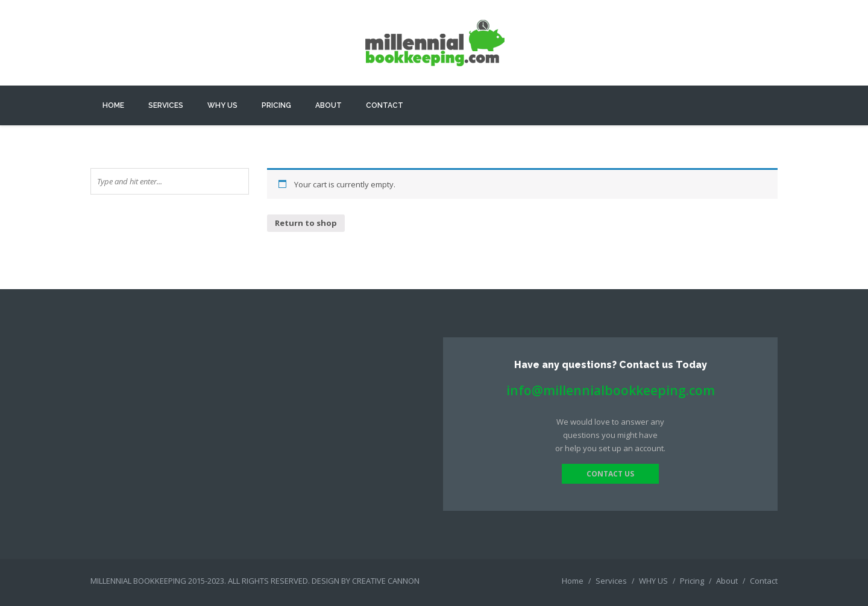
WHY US (222, 105)
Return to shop (306, 223)
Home (113, 105)
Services (166, 105)
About (329, 105)
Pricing (276, 105)
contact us (610, 474)
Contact (385, 105)
